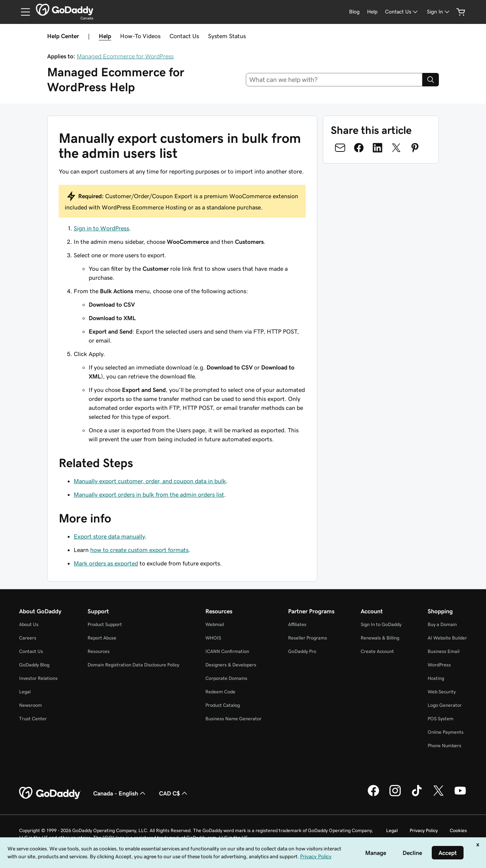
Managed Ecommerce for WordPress (125, 56)
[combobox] (334, 80)
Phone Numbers (444, 746)
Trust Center (33, 719)
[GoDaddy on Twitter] (438, 795)
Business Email (444, 651)
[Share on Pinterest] (415, 148)
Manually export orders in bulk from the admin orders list (149, 494)
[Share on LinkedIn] (378, 148)
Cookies (458, 830)
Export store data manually (109, 536)
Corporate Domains (226, 678)
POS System (441, 719)
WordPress (439, 665)
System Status (227, 36)
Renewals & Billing (380, 638)
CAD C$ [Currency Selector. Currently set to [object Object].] (174, 793)
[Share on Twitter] (396, 148)
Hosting (436, 678)
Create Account (377, 651)
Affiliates (297, 624)
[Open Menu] (22, 12)
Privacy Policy (424, 830)
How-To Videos (140, 36)
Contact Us (184, 36)
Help (105, 36)
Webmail (215, 624)
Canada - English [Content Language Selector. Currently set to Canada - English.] (120, 793)
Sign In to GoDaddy (381, 624)
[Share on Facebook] (359, 148)
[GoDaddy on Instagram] (395, 795)
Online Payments (446, 732)
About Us (29, 624)
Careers (28, 638)
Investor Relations (38, 678)
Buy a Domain (442, 624)
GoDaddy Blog (34, 665)
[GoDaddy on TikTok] (417, 795)
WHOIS (213, 638)
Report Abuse (102, 638)
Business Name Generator (233, 719)
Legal (25, 692)
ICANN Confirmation (227, 651)
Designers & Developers (231, 665)
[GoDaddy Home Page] (50, 793)
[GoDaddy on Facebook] (373, 795)
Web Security (442, 692)
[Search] (431, 80)
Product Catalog (223, 705)
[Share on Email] (340, 148)
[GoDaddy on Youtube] (460, 795)
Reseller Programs (308, 638)
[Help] (372, 12)
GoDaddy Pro (302, 651)
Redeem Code (220, 692)
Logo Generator (445, 705)
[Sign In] (439, 12)
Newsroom (30, 705)
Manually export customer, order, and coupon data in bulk (150, 481)
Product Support (105, 624)
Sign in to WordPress (101, 228)
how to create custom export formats (139, 550)
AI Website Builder (447, 638)
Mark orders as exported (106, 563)
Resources (99, 651)
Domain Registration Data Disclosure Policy (133, 665)
